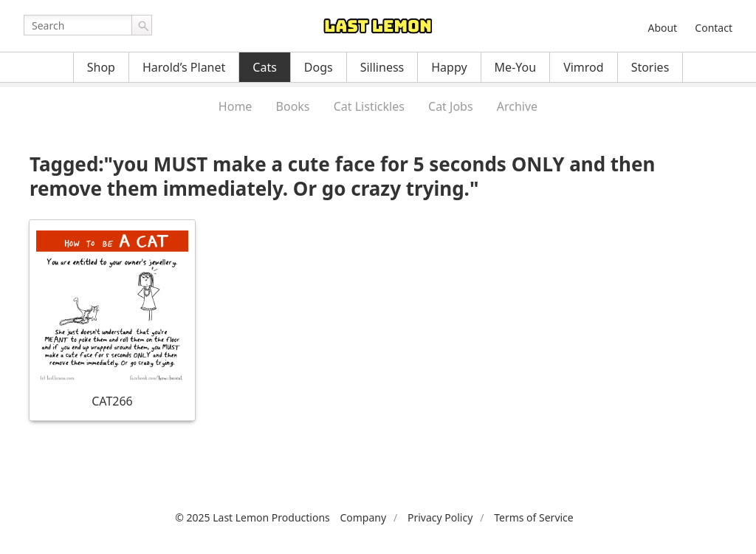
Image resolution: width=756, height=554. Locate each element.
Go (142, 25)
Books (293, 106)
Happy (449, 67)
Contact (714, 28)
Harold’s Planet (184, 67)
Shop (101, 67)
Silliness (382, 67)
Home (236, 106)
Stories (650, 67)
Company (363, 517)
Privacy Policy (440, 517)
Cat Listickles (369, 106)
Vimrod (584, 67)
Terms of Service (534, 517)
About (662, 28)
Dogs (319, 67)
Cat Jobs (451, 106)
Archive (517, 106)
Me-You (516, 67)
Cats (265, 67)
